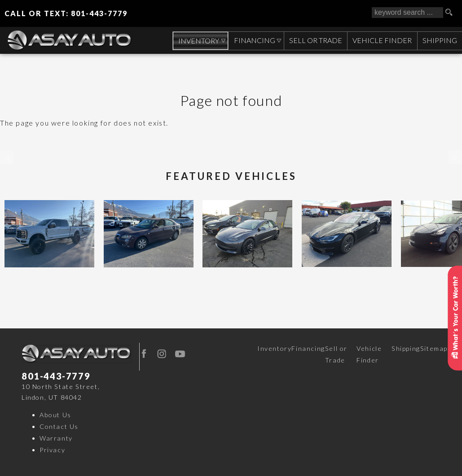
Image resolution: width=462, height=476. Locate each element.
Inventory (274, 348)
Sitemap (434, 348)
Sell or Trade (336, 354)
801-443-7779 (56, 376)
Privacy (52, 450)
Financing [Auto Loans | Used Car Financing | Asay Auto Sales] (253, 40)
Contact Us (59, 426)
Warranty (56, 438)
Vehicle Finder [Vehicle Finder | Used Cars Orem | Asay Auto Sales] (381, 40)
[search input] (407, 13)
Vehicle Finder (369, 354)
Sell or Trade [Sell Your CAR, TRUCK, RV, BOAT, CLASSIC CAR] (314, 40)
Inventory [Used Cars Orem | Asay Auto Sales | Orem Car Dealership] (196, 41)
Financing (308, 348)
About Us (55, 415)
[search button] (452, 13)
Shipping (439, 40)
